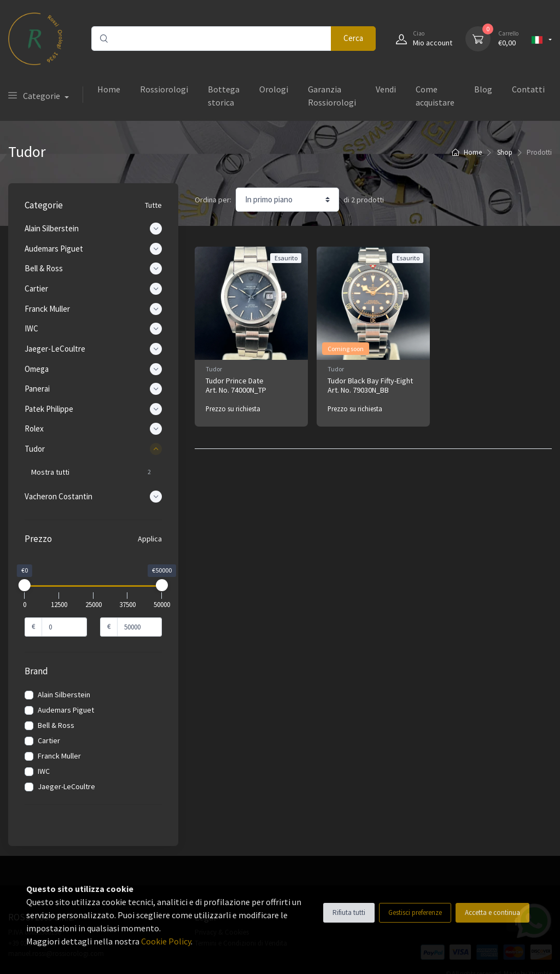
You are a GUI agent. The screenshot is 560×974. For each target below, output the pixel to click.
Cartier (49, 740)
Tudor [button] (93, 449)
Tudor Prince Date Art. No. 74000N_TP (236, 385)
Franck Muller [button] (93, 309)
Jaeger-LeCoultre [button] (93, 349)
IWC (44, 771)
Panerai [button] (93, 389)
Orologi (274, 89)
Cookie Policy (166, 941)
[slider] (25, 585)
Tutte (153, 205)
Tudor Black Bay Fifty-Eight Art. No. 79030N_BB (370, 385)
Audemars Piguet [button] (93, 249)
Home (109, 89)
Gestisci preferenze (415, 912)
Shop (505, 152)
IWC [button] (93, 329)
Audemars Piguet (66, 710)
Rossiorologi (164, 89)
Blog (483, 89)
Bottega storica (224, 96)
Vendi (386, 89)
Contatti (528, 89)
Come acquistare (435, 96)
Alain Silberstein (64, 695)
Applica (150, 539)
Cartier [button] (93, 289)
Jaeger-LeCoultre (66, 786)
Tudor (214, 369)
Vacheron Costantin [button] (93, 497)
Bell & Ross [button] (93, 269)
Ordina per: (213, 200)
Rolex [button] (93, 429)
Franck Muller (59, 756)
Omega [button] (93, 369)
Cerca (353, 38)
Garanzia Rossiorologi (332, 96)
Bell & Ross (56, 725)
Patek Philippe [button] (93, 409)
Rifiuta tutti (349, 912)
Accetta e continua (492, 912)
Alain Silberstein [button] (93, 229)
